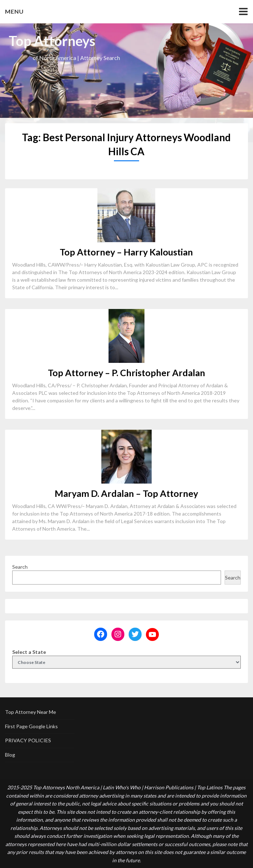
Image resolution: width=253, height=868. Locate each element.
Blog (10, 755)
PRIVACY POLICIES (28, 740)
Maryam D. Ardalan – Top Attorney (126, 493)
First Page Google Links (31, 726)
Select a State (29, 652)
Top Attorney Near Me (31, 712)
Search (20, 567)
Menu (14, 11)
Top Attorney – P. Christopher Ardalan (126, 373)
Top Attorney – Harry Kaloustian (126, 252)
